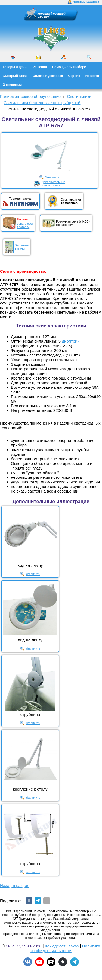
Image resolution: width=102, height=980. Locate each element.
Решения (40, 67)
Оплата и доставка (48, 76)
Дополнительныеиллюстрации (53, 184)
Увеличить (52, 177)
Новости (92, 76)
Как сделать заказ (62, 946)
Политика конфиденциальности (65, 948)
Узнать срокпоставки (25, 225)
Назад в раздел (15, 886)
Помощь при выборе (69, 67)
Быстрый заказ (15, 76)
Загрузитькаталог (22, 247)
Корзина (44, 14)
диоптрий (71, 341)
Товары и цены (15, 67)
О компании (12, 85)
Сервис (74, 76)
